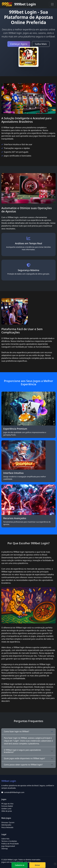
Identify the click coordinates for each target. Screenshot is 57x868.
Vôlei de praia (7, 811)
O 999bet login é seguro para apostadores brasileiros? (22, 751)
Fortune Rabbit (7, 806)
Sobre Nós (5, 839)
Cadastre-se (20, 865)
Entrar (37, 865)
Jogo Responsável (8, 846)
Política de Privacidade (10, 844)
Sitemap (5, 849)
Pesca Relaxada (7, 827)
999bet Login (19, 4)
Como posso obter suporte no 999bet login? (23, 765)
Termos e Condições (9, 841)
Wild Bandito (6, 825)
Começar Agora (19, 44)
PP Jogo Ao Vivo (7, 804)
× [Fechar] (55, 864)
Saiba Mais (41, 44)
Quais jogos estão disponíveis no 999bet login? (24, 758)
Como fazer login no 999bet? (16, 731)
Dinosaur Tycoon (8, 822)
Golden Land (6, 809)
